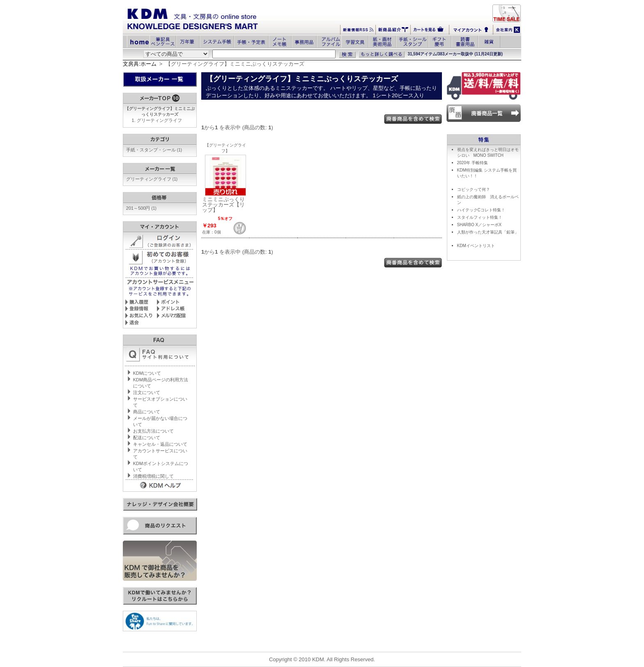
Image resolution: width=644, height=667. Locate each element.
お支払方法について (153, 431)
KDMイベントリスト (476, 246)
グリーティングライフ (159, 120)
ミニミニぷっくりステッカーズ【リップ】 (223, 205)
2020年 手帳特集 (473, 163)
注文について (147, 392)
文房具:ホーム (140, 64)
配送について (147, 438)
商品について (147, 412)
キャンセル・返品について (160, 444)
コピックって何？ (474, 189)
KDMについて (147, 373)
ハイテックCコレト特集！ (481, 210)
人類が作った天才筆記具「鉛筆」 (488, 232)
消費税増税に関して (153, 476)
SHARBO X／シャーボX (479, 225)
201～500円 (141, 208)
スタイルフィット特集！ (480, 217)
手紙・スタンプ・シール (154, 150)
